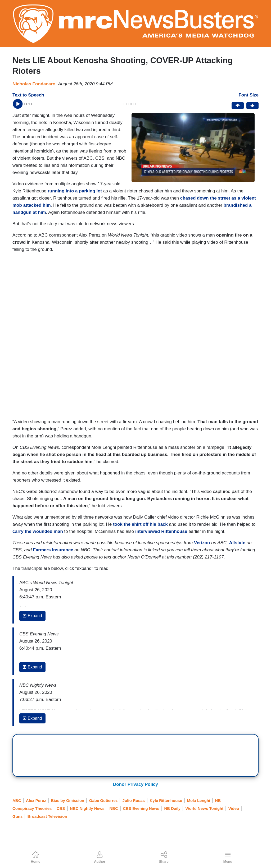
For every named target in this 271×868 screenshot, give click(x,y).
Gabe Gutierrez (103, 800)
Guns (17, 816)
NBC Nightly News (87, 808)
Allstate (237, 543)
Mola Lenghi (199, 800)
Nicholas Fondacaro (34, 84)
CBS (61, 808)
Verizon (202, 543)
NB (218, 800)
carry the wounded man (38, 531)
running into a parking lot (75, 191)
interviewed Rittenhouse (161, 531)
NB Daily (172, 808)
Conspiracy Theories (32, 808)
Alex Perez (36, 800)
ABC (17, 800)
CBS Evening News (141, 808)
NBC (114, 808)
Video (234, 808)
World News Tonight (205, 808)
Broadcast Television (47, 816)
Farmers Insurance (53, 550)
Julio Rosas (134, 800)
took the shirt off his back (140, 524)
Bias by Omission (67, 800)
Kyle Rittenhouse (166, 800)
